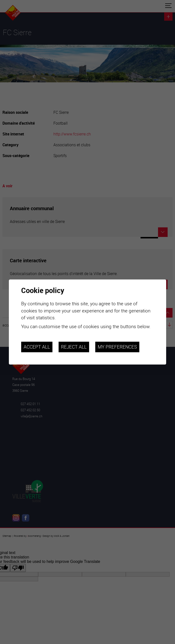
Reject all (74, 347)
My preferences (117, 347)
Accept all (37, 347)
